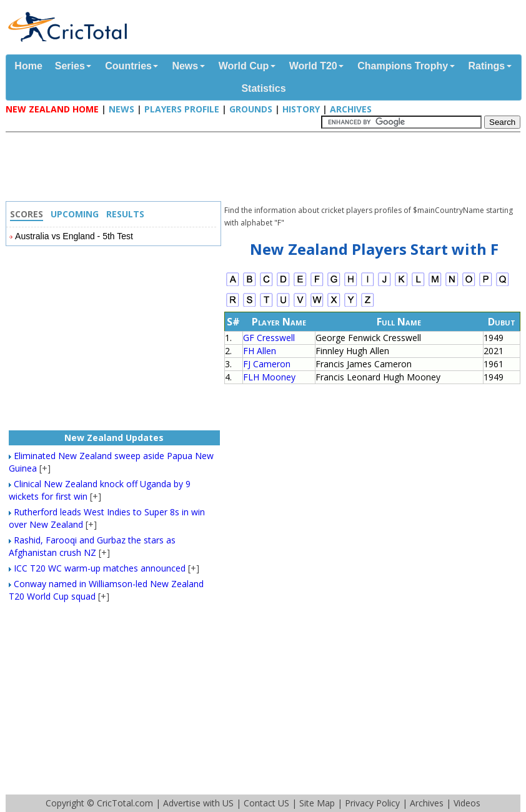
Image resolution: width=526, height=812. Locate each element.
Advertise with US (198, 803)
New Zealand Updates (114, 438)
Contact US (266, 803)
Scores (27, 214)
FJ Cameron (267, 364)
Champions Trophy (403, 66)
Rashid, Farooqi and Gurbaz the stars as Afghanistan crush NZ (92, 546)
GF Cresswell (269, 338)
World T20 (313, 66)
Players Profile (182, 109)
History (301, 109)
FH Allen (260, 351)
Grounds (251, 109)
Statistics (263, 88)
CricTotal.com (125, 803)
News (185, 66)
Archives (351, 109)
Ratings (487, 66)
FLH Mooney (269, 377)
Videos (467, 803)
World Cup (244, 66)
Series (70, 66)
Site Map (317, 803)
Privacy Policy (372, 803)
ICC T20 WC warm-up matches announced (100, 568)
